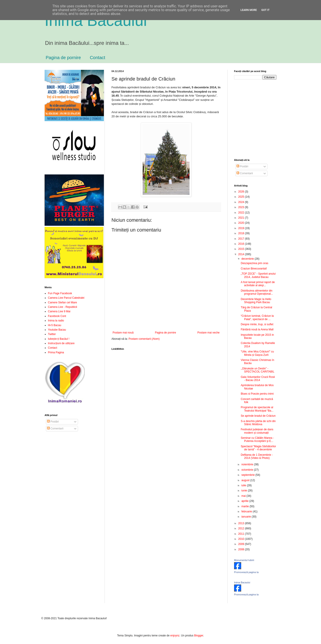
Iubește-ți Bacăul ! (59, 339)
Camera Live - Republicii (63, 307)
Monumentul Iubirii (244, 560)
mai (244, 496)
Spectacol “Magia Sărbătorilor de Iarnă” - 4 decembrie (258, 448)
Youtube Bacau (57, 330)
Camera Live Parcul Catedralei (66, 298)
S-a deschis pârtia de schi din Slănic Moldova (258, 423)
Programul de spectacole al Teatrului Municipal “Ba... (257, 409)
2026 (242, 192)
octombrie (248, 470)
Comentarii (55, 429)
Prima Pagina (56, 352)
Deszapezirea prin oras (254, 263)
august (246, 480)
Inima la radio (56, 321)
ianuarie (247, 517)
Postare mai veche (209, 333)
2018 (242, 233)
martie (246, 506)
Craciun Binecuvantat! (254, 269)
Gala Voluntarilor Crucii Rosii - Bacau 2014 (258, 379)
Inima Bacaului (242, 582)
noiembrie (248, 464)
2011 (242, 534)
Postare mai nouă (123, 333)
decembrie (248, 259)
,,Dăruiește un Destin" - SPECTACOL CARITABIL (258, 370)
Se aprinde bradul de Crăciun (258, 416)
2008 (242, 549)
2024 (242, 202)
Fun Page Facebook (60, 293)
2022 (242, 213)
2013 (242, 523)
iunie (245, 491)
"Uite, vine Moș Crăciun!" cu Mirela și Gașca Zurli (257, 353)
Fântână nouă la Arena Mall (257, 329)
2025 (242, 197)
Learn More (249, 10)
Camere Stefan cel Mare (62, 302)
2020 (242, 223)
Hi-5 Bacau (55, 325)
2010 (242, 539)
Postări (53, 422)
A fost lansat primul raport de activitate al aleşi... (258, 284)
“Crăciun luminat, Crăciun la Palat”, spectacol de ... (257, 317)
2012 (242, 528)
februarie (247, 511)
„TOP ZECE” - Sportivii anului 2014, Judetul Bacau (258, 275)
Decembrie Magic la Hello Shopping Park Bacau (256, 301)
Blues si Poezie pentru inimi (257, 394)
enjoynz (175, 636)
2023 (242, 207)
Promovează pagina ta (246, 572)
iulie (244, 485)
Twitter (52, 334)
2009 (242, 544)
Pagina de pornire (63, 58)
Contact (98, 58)
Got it (265, 10)
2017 (242, 239)
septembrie (248, 475)
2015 (242, 249)
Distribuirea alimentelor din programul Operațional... (257, 292)
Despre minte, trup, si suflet (257, 324)
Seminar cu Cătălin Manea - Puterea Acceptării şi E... (257, 439)
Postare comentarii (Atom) (144, 339)
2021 (242, 218)
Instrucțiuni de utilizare (61, 343)
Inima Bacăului (96, 21)
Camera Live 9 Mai (59, 311)
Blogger (199, 636)
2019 (242, 228)
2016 (242, 244)
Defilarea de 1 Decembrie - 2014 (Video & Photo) (257, 456)
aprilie (245, 501)
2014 (242, 254)
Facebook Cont (57, 316)
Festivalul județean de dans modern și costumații (257, 431)
